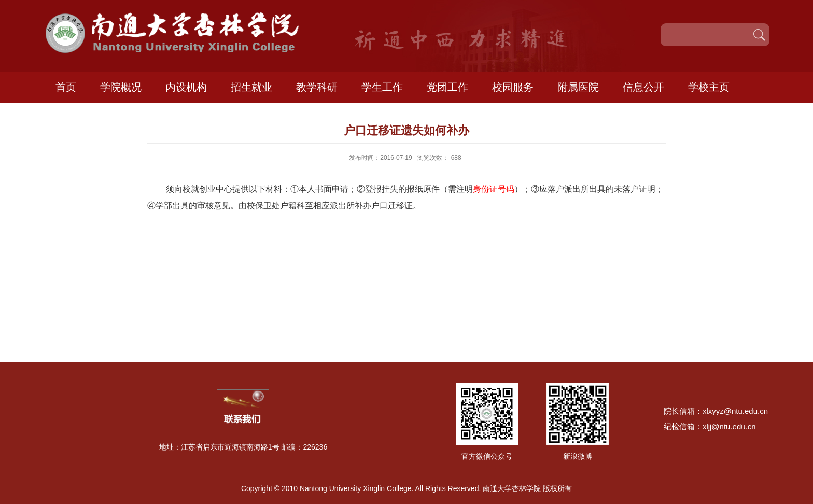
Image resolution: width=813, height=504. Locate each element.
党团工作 (447, 87)
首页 (66, 87)
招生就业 (251, 87)
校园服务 (513, 87)
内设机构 (186, 87)
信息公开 (643, 87)
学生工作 (382, 87)
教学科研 (317, 87)
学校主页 (709, 87)
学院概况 (121, 87)
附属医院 (578, 87)
